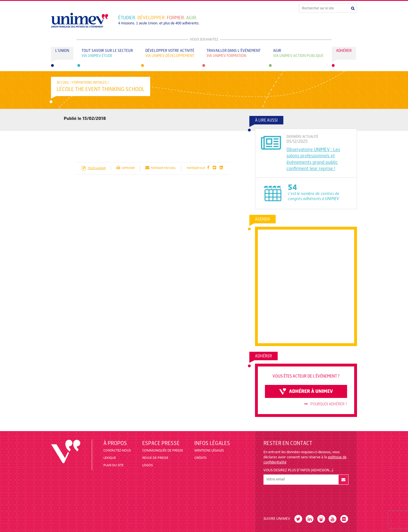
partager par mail (161, 168)
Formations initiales (90, 82)
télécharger (94, 168)
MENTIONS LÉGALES (209, 451)
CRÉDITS (200, 458)
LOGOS (147, 465)
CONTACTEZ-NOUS (117, 451)
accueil (63, 82)
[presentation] (307, 498)
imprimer (126, 168)
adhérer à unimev (306, 391)
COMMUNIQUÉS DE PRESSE (163, 451)
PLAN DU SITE (113, 465)
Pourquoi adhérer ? (326, 404)
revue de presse (155, 458)
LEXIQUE (110, 458)
